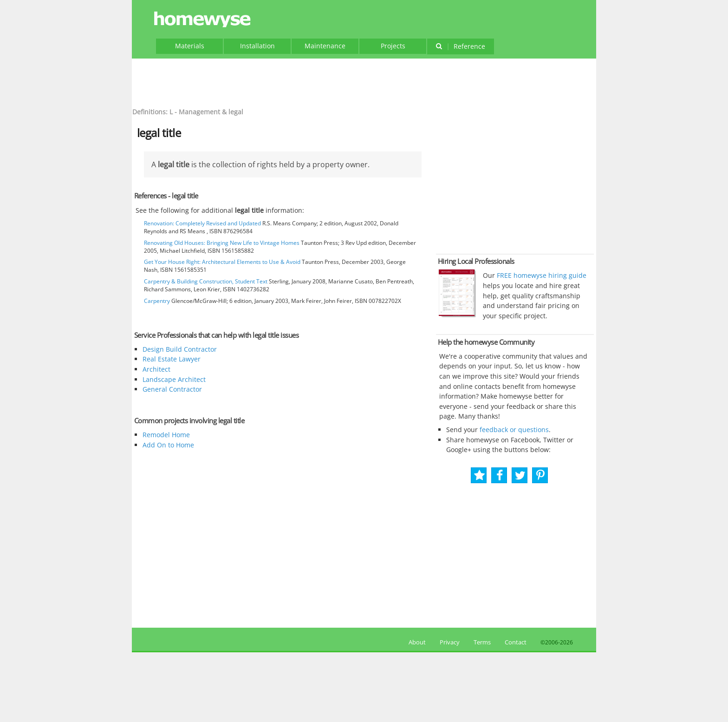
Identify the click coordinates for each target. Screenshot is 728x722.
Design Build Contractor (180, 349)
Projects (393, 46)
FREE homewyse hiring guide (541, 275)
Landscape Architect (174, 379)
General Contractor (172, 389)
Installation (257, 46)
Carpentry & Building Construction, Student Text (206, 281)
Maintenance (325, 46)
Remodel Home (166, 435)
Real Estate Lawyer (172, 359)
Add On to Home (168, 445)
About (416, 642)
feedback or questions (514, 430)
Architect (156, 369)
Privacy (450, 642)
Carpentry (157, 301)
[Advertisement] (364, 82)
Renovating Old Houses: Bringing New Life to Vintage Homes (222, 243)
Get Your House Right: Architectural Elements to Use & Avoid (222, 262)
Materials (190, 46)
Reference (460, 46)
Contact (516, 642)
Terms (482, 642)
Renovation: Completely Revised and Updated (202, 223)
